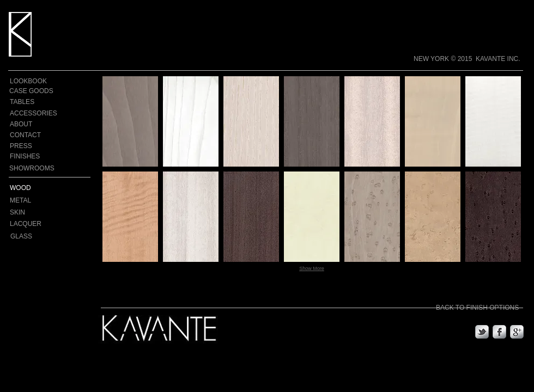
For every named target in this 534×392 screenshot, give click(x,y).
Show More (312, 268)
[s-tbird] (482, 332)
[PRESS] (28, 146)
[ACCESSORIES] (34, 113)
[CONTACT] (28, 135)
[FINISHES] (33, 156)
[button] (130, 121)
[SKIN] (32, 212)
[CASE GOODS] (32, 91)
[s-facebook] (499, 332)
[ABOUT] (28, 124)
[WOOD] (40, 188)
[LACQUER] (35, 224)
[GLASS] (35, 236)
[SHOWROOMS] (32, 168)
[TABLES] (28, 102)
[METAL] (50, 200)
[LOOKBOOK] (29, 81)
